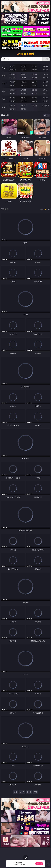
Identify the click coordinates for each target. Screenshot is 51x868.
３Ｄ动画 (46, 74)
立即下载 (39, 864)
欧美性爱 (46, 82)
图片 (4, 91)
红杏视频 (13, 109)
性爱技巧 (46, 101)
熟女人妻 (13, 78)
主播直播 (35, 78)
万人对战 (35, 66)
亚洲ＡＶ (13, 74)
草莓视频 (35, 106)
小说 (4, 99)
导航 (4, 107)
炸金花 (24, 70)
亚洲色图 (24, 90)
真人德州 (24, 66)
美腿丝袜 (13, 93)
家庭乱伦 (24, 98)
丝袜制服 (24, 78)
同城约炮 (13, 106)
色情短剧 (24, 109)
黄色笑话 (35, 101)
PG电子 (13, 66)
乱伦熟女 (35, 85)
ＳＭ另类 (46, 78)
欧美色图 (35, 90)
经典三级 (24, 85)
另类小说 (24, 101)
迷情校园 (13, 101)
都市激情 (13, 98)
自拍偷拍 (24, 74)
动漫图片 (46, 90)
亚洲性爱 (13, 82)
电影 (4, 83)
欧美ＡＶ (35, 74)
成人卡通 (35, 82)
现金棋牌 (35, 70)
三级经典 (5, 209)
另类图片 (46, 93)
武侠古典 (46, 98)
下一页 (29, 792)
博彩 (4, 68)
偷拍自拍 (24, 82)
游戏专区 (46, 66)
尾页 (35, 792)
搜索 (46, 59)
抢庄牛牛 (46, 70)
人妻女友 (35, 98)
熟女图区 (35, 93)
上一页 (22, 792)
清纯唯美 (24, 93)
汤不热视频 (46, 106)
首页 (16, 792)
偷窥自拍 (13, 90)
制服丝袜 (13, 85)
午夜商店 (24, 106)
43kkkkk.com (25, 54)
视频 (4, 76)
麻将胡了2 (13, 70)
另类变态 (46, 85)
